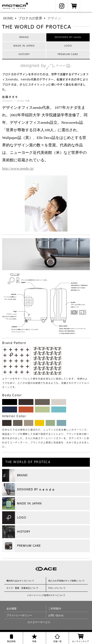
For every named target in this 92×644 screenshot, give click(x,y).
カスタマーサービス (39, 622)
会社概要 (12, 609)
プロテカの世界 (30, 18)
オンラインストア (74, 6)
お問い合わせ (56, 615)
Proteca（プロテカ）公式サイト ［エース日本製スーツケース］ (17, 6)
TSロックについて (57, 588)
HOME (8, 18)
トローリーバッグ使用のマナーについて (46, 595)
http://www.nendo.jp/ (18, 168)
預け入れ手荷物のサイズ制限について (66, 581)
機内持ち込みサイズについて (20, 581)
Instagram (62, 6)
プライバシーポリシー (19, 615)
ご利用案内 (55, 609)
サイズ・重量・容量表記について (22, 588)
